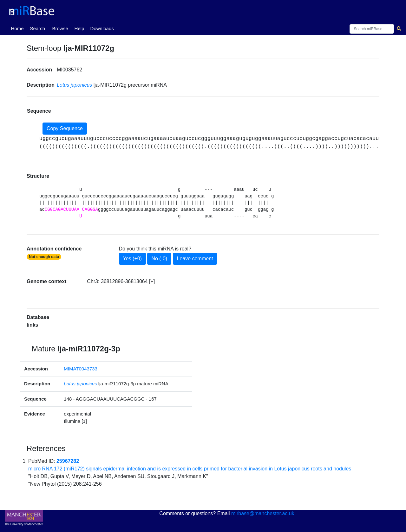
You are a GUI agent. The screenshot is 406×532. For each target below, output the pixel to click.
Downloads (102, 28)
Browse (60, 28)
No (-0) (159, 259)
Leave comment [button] (195, 259)
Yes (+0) (132, 259)
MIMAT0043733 (81, 369)
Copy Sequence (65, 128)
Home (19, 28)
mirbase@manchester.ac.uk (263, 513)
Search (38, 28)
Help (79, 28)
